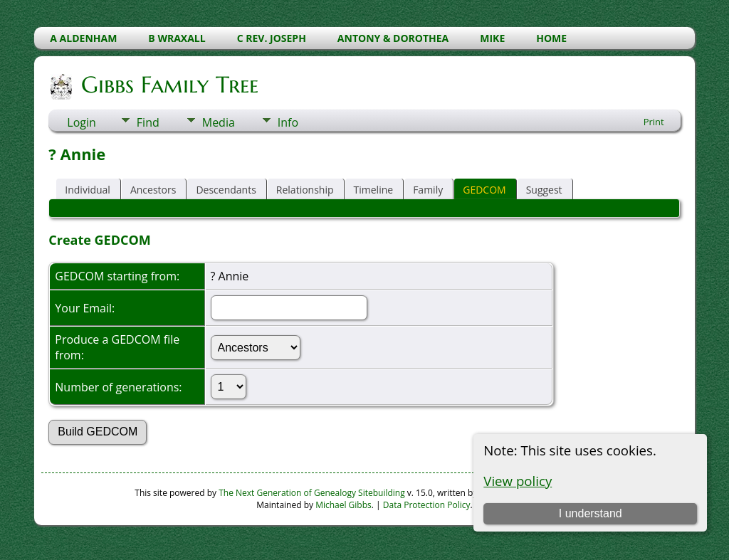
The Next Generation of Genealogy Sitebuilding (312, 493)
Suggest (544, 190)
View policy (518, 481)
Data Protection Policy (427, 505)
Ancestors (153, 190)
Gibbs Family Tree (169, 85)
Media (219, 122)
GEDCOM (484, 190)
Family (428, 190)
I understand (591, 513)
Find (148, 122)
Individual (88, 190)
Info (288, 122)
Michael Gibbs (343, 505)
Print (654, 122)
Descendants (226, 190)
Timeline (374, 190)
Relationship (305, 190)
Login (82, 122)
